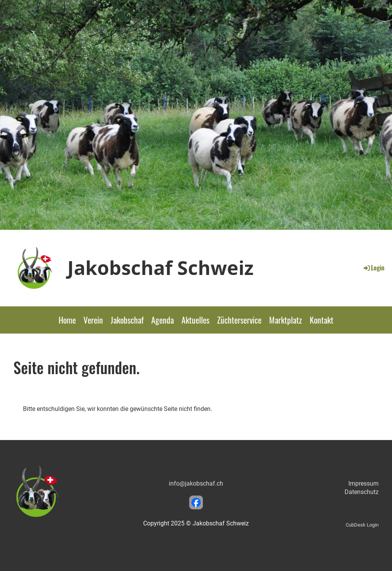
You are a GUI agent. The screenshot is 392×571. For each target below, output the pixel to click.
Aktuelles (195, 320)
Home (67, 320)
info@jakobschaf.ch (196, 483)
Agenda (163, 320)
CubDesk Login (362, 525)
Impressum (363, 483)
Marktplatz (286, 320)
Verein (93, 320)
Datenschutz (362, 492)
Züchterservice (239, 320)
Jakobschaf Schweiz (160, 268)
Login (373, 268)
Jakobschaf (127, 320)
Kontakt (322, 320)
